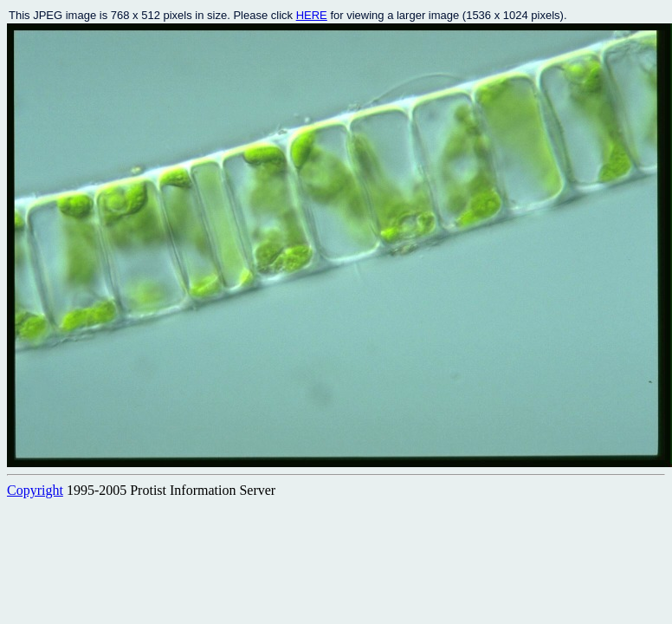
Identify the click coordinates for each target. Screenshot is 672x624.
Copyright (35, 490)
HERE (312, 15)
